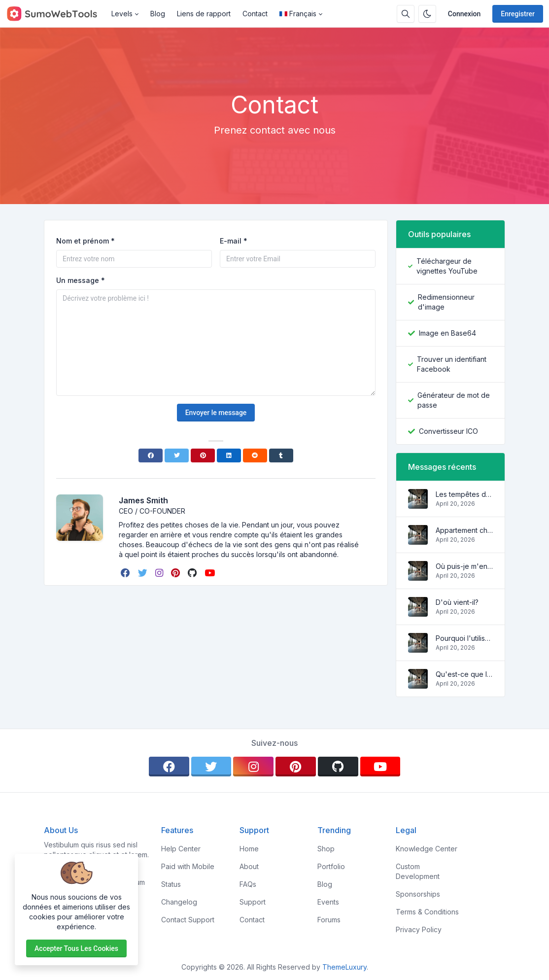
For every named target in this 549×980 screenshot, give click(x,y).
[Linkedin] (229, 455)
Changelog (179, 902)
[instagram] (160, 573)
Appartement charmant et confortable (464, 530)
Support (253, 902)
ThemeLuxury (344, 967)
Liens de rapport (204, 14)
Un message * (81, 280)
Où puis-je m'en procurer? (464, 566)
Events (328, 902)
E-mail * (234, 241)
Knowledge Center (427, 849)
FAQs (248, 884)
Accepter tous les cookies (76, 948)
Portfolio (331, 866)
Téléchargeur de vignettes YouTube (447, 266)
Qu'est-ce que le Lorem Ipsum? (464, 674)
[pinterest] (176, 573)
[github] (193, 573)
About (249, 866)
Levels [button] (122, 14)
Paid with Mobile (188, 866)
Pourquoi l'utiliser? (464, 638)
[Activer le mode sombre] (427, 14)
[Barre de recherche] (406, 14)
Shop (326, 849)
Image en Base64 (447, 333)
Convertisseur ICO (448, 431)
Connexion (464, 14)
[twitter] (144, 573)
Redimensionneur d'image (446, 302)
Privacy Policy (419, 929)
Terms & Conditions (427, 912)
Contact (255, 14)
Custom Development (418, 871)
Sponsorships (418, 894)
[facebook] (126, 573)
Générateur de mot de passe (454, 400)
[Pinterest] (203, 455)
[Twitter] (177, 455)
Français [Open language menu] (298, 14)
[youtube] (211, 573)
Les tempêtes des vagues (464, 494)
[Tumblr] (281, 455)
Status (171, 884)
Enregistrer (518, 14)
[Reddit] (255, 455)
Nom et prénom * (86, 241)
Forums (329, 920)
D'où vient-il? (457, 602)
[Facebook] (151, 455)
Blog (158, 14)
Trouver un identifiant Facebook (452, 364)
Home (249, 849)
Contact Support (188, 920)
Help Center (181, 849)
